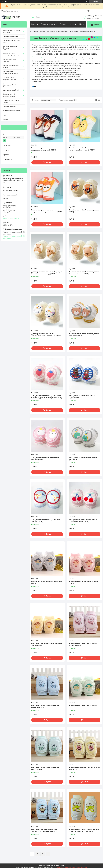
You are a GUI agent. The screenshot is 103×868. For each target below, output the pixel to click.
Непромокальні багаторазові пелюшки (10, 72)
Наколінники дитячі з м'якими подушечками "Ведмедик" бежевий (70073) (84, 273)
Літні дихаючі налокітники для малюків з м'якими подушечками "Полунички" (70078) (47, 397)
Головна (35, 24)
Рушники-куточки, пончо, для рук (11, 101)
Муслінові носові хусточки (11, 111)
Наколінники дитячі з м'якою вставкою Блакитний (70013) (45, 707)
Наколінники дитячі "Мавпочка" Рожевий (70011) (83, 583)
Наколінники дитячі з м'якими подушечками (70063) (84, 211)
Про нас (63, 24)
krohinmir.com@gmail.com (11, 218)
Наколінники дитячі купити (41, 57)
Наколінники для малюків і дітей (58, 32)
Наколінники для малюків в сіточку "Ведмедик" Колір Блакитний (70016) (44, 830)
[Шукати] (33, 17)
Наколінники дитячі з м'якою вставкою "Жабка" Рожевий (83, 645)
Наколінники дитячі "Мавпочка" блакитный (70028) (47, 583)
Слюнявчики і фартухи (10, 36)
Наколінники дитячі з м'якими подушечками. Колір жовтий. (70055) (82, 149)
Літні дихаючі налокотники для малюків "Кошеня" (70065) (46, 459)
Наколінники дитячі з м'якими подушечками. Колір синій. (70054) (44, 149)
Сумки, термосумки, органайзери (9, 85)
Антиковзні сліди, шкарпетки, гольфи (9, 79)
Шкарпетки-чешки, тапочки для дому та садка (12, 54)
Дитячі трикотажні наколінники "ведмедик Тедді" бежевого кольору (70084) (47, 273)
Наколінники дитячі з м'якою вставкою (83, 705)
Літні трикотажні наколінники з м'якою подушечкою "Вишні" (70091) (83, 521)
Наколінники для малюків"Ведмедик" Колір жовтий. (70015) (84, 768)
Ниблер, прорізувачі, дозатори (9, 60)
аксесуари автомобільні (11, 90)
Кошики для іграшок (9, 107)
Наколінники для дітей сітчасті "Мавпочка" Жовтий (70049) (47, 645)
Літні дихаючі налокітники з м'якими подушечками (82, 397)
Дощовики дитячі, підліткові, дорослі (9, 95)
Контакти (73, 24)
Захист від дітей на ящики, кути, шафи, (11, 31)
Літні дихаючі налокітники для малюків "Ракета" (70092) (46, 521)
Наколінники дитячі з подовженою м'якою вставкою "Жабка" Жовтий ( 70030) (84, 830)
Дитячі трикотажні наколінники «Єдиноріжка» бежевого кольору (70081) (46, 335)
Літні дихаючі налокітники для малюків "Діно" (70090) (83, 459)
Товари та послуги (48, 24)
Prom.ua (61, 865)
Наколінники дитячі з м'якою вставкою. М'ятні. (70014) (46, 768)
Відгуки (5, 115)
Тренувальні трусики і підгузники (10, 48)
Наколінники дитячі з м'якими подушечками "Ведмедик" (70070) (84, 335)
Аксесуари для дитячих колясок (11, 66)
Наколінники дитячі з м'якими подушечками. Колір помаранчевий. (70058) (47, 211)
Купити (49, 162)
